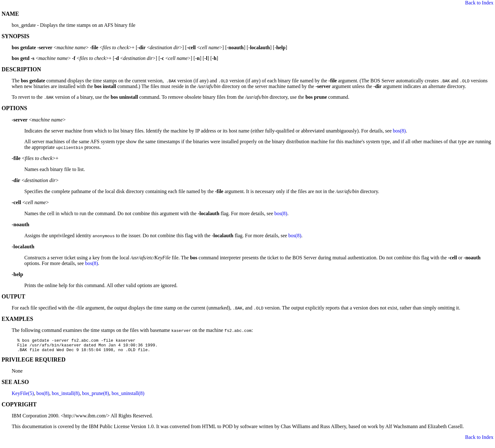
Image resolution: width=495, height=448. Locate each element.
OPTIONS (14, 108)
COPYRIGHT (19, 407)
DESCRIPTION (21, 69)
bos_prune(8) (95, 396)
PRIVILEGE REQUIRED (34, 363)
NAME (10, 14)
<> (39, 120)
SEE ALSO (15, 385)
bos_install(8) (66, 396)
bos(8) (400, 131)
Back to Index (479, 3)
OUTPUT (13, 297)
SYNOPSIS (15, 36)
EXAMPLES (17, 319)
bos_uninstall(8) (128, 396)
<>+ (35, 158)
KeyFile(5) (23, 396)
